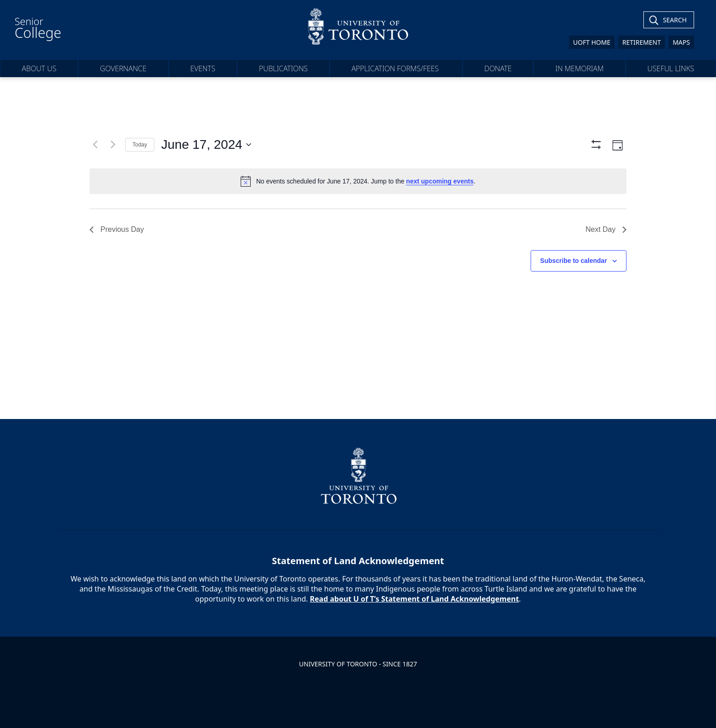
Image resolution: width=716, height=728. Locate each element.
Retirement (642, 42)
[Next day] (113, 145)
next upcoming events (440, 181)
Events (203, 68)
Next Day (606, 229)
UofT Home (592, 42)
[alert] (358, 181)
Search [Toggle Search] (675, 20)
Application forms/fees (396, 68)
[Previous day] (95, 145)
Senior (38, 28)
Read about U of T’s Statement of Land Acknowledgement (415, 599)
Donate (498, 68)
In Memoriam (579, 68)
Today (140, 145)
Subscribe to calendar (574, 261)
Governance (123, 68)
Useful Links (671, 68)
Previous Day (117, 229)
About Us (39, 68)
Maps (681, 42)
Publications (283, 68)
